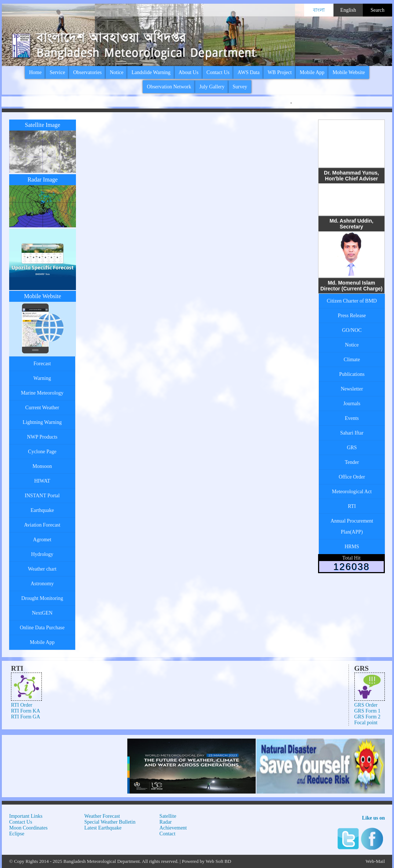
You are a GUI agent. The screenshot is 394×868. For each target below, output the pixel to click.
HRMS (352, 547)
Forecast (42, 364)
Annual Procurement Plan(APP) (352, 526)
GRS (352, 448)
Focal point (366, 723)
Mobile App (312, 72)
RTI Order (22, 705)
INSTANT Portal (42, 496)
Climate (352, 360)
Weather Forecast (102, 816)
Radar (166, 822)
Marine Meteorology (42, 393)
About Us (189, 72)
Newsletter (352, 389)
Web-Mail (375, 861)
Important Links (26, 816)
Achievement (173, 828)
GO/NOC (352, 330)
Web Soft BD (218, 861)
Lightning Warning (42, 422)
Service (57, 72)
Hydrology (42, 554)
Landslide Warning (151, 72)
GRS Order (366, 705)
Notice (116, 72)
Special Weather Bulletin (110, 822)
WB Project (280, 72)
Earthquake (42, 510)
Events (352, 418)
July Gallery (212, 87)
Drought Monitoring (42, 598)
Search (377, 10)
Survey (240, 87)
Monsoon (42, 466)
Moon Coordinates (28, 828)
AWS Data (248, 72)
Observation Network (169, 87)
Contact (168, 834)
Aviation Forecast (42, 525)
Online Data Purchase (42, 628)
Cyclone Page (42, 452)
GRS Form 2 (368, 717)
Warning (42, 378)
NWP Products (42, 437)
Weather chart (42, 569)
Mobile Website (349, 72)
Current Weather (42, 408)
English (348, 10)
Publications (352, 374)
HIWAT (42, 481)
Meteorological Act (352, 492)
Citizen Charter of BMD (352, 301)
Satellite (168, 816)
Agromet (42, 540)
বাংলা (319, 10)
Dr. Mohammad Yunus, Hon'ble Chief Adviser (351, 176)
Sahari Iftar (352, 433)
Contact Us (218, 72)
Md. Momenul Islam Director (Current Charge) (351, 286)
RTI (352, 506)
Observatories (87, 72)
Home (35, 72)
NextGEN (42, 613)
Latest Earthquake (103, 828)
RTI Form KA (25, 711)
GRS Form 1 (368, 711)
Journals (352, 404)
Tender (352, 462)
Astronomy (42, 584)
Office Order (352, 477)
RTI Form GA (25, 717)
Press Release (352, 316)
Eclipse (17, 834)
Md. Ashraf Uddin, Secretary (351, 224)
